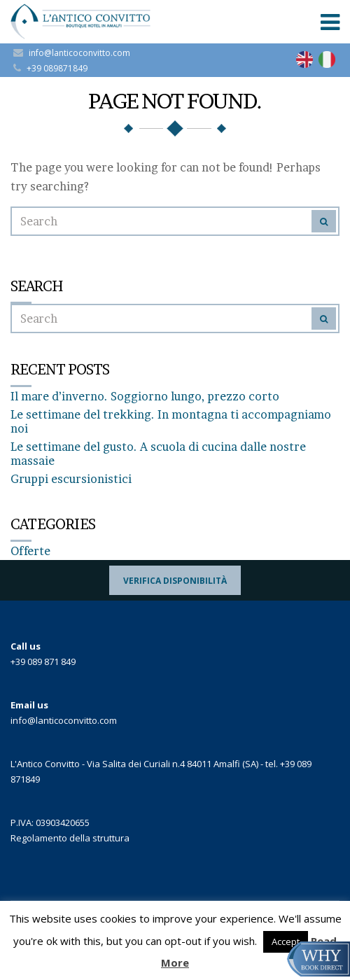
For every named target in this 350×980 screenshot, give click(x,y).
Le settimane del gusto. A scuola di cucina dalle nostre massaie (158, 454)
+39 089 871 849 (43, 661)
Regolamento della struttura (70, 838)
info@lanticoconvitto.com (79, 53)
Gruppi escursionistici (71, 479)
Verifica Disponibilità (175, 581)
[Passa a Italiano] (327, 59)
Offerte (30, 551)
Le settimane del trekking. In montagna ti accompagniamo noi (171, 421)
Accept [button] (286, 941)
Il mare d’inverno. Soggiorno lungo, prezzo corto (145, 396)
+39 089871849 (57, 68)
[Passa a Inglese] (304, 59)
